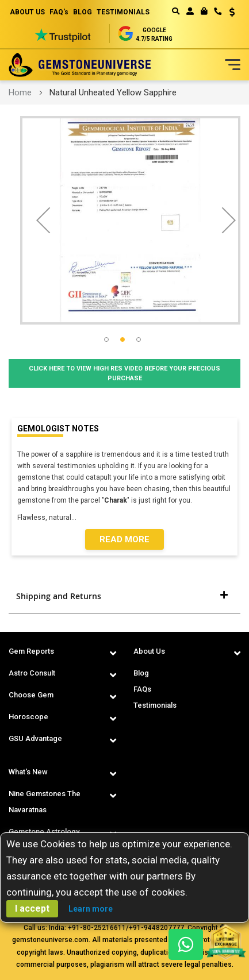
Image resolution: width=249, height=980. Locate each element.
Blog (141, 673)
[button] (228, 13)
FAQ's (59, 12)
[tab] (124, 596)
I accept (32, 908)
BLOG (83, 12)
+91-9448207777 (156, 928)
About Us (149, 651)
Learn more (91, 909)
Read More (124, 539)
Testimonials (155, 705)
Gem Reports (31, 651)
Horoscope (28, 717)
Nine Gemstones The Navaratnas (45, 802)
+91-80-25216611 (97, 928)
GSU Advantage (35, 738)
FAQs (142, 689)
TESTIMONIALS (123, 12)
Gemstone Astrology (44, 832)
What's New (28, 772)
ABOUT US (27, 12)
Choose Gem (31, 695)
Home (20, 92)
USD (232, 12)
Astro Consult (32, 673)
